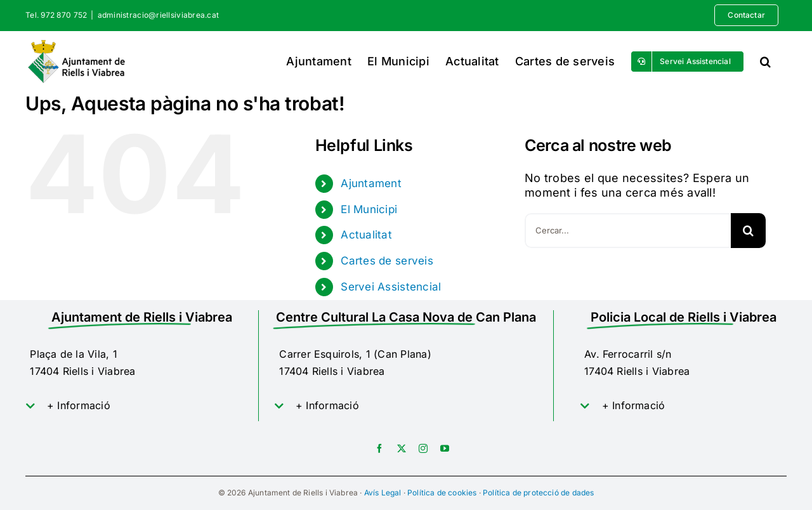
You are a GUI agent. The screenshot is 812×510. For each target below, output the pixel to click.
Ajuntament (371, 183)
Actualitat (366, 235)
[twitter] (402, 448)
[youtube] (445, 448)
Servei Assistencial (391, 287)
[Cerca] (748, 231)
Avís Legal (383, 493)
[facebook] (379, 448)
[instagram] (423, 448)
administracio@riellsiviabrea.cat (159, 15)
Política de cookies (442, 493)
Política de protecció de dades (538, 493)
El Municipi (369, 209)
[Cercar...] (628, 231)
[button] (765, 61)
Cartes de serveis (387, 261)
